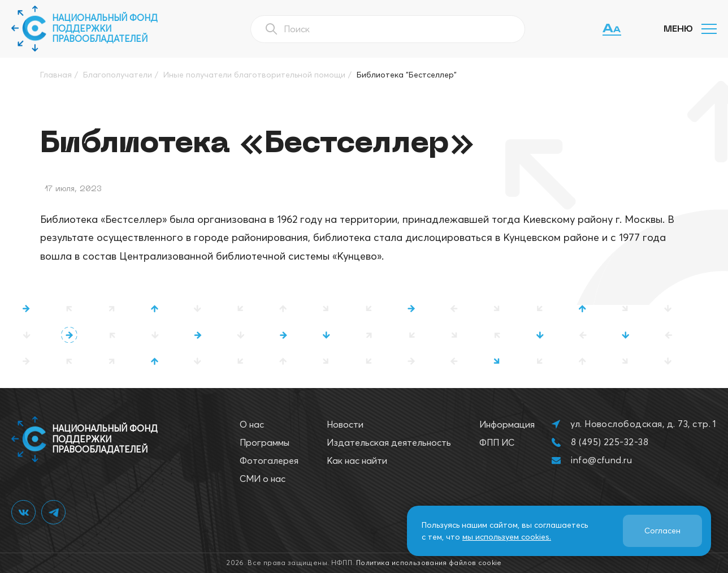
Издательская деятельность (389, 442)
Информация (507, 424)
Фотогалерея (269, 460)
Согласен (662, 531)
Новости (345, 424)
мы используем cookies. (507, 537)
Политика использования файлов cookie (429, 563)
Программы (265, 442)
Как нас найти (357, 460)
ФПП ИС (497, 442)
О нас (252, 424)
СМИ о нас (263, 479)
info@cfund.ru (601, 460)
